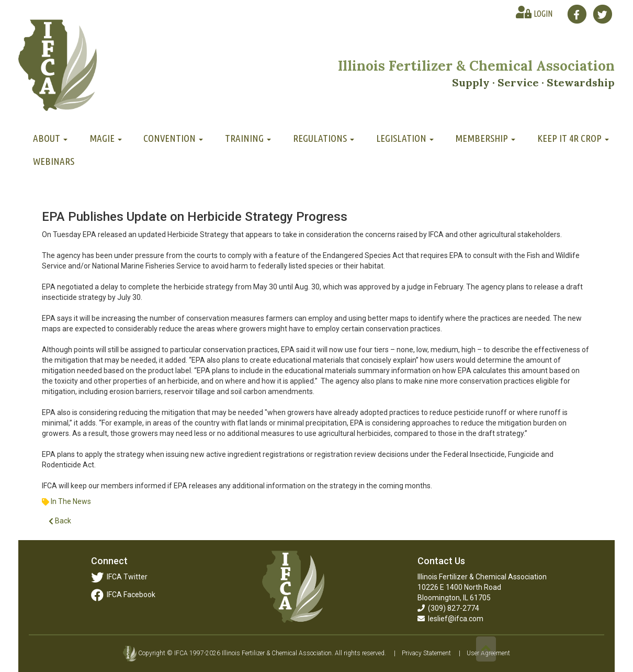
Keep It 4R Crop (573, 138)
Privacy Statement (426, 653)
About (50, 138)
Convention (173, 138)
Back (60, 521)
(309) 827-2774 (448, 608)
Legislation (405, 138)
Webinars (54, 161)
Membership (485, 138)
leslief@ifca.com (450, 619)
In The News (71, 501)
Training (248, 138)
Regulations (324, 138)
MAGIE (106, 138)
